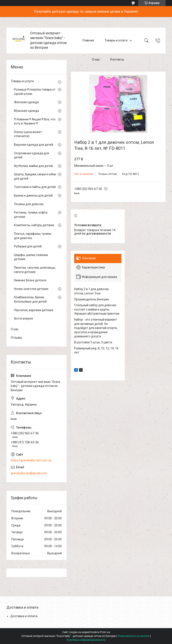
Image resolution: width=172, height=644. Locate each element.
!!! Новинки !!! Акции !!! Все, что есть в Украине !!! (35, 121)
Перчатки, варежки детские (34, 310)
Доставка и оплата (24, 616)
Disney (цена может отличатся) (28, 134)
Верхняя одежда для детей (34, 145)
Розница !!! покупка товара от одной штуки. (35, 92)
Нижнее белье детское (30, 280)
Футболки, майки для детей (33, 166)
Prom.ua (105, 632)
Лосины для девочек (29, 204)
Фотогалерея (23, 318)
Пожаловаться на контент (134, 636)
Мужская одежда (26, 111)
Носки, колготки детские (31, 289)
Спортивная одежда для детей (31, 155)
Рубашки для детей (28, 246)
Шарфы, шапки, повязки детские (31, 257)
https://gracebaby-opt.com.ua (31, 460)
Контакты (117, 60)
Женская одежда (26, 102)
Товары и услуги (116, 40)
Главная (88, 40)
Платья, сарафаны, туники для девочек (33, 236)
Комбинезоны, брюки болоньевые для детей (30, 299)
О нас (96, 60)
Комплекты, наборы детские (34, 225)
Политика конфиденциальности (86, 640)
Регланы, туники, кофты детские (31, 215)
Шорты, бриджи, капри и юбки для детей (35, 176)
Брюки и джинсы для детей (33, 195)
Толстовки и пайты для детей (35, 187)
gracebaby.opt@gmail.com (29, 473)
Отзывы (16, 338)
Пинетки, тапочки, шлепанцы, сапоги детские (35, 270)
